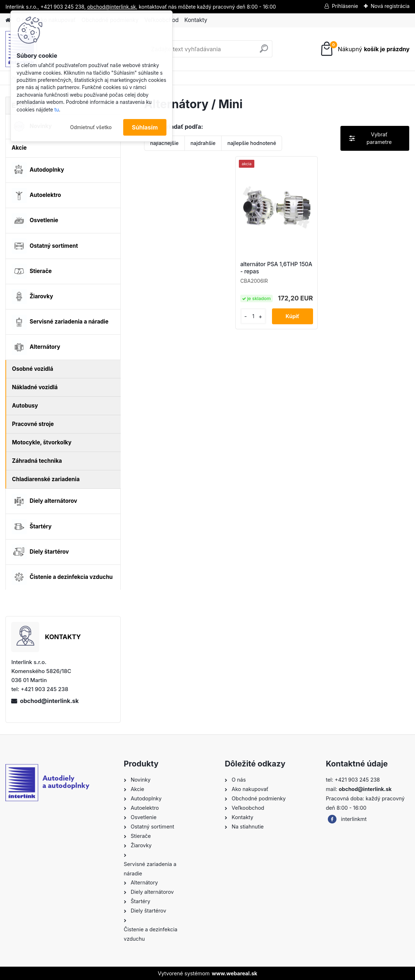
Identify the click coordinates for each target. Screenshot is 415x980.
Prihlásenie (345, 6)
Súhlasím (145, 127)
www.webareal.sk (235, 973)
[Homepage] (8, 20)
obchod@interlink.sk (49, 701)
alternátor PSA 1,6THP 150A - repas (276, 268)
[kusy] (253, 316)
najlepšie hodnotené (252, 143)
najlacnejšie (164, 143)
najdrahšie (203, 143)
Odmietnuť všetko (91, 127)
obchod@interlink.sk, (112, 7)
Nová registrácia (390, 6)
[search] (264, 51)
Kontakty (196, 20)
